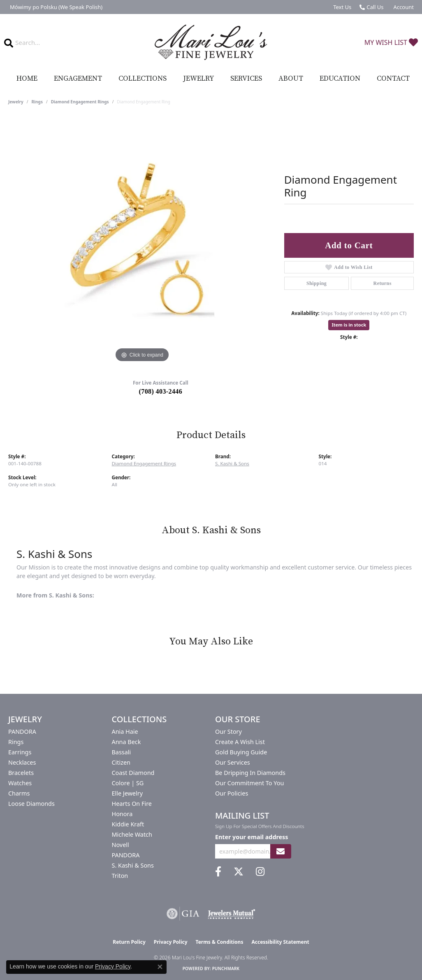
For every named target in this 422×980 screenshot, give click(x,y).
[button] (403, 7)
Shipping (316, 283)
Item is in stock (349, 325)
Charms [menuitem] (19, 793)
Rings (37, 102)
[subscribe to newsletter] (281, 851)
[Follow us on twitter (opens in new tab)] (239, 872)
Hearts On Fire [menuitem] (132, 804)
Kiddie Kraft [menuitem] (128, 824)
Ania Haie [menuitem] (125, 731)
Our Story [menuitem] (228, 731)
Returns (383, 283)
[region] (142, 241)
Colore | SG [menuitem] (128, 783)
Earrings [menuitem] (20, 752)
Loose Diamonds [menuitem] (31, 804)
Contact (393, 79)
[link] (55, 7)
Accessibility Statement (280, 942)
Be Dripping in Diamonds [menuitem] (250, 773)
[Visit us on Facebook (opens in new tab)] (218, 872)
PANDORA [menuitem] (22, 731)
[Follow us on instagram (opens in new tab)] (260, 872)
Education (340, 79)
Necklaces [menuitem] (22, 762)
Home (27, 79)
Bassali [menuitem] (122, 752)
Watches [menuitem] (20, 783)
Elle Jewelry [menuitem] (127, 793)
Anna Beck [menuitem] (126, 742)
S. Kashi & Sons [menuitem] (133, 865)
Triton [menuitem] (120, 876)
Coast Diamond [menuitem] (133, 773)
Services (246, 79)
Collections (143, 79)
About (291, 79)
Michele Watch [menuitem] (132, 834)
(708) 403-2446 (161, 391)
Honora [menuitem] (122, 814)
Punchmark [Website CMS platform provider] (226, 968)
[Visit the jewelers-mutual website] (231, 914)
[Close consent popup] (160, 967)
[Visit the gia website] (183, 914)
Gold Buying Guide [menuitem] (241, 752)
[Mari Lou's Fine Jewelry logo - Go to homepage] (211, 43)
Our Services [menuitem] (233, 762)
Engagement (78, 79)
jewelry (16, 102)
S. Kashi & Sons (232, 463)
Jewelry (198, 79)
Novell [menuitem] (121, 845)
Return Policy (129, 942)
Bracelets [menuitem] (21, 773)
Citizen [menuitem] (121, 762)
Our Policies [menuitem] (232, 793)
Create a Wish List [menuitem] (240, 742)
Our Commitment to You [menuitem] (249, 783)
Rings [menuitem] (16, 742)
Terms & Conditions (220, 942)
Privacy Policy (171, 942)
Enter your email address (252, 837)
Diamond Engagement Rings (80, 102)
